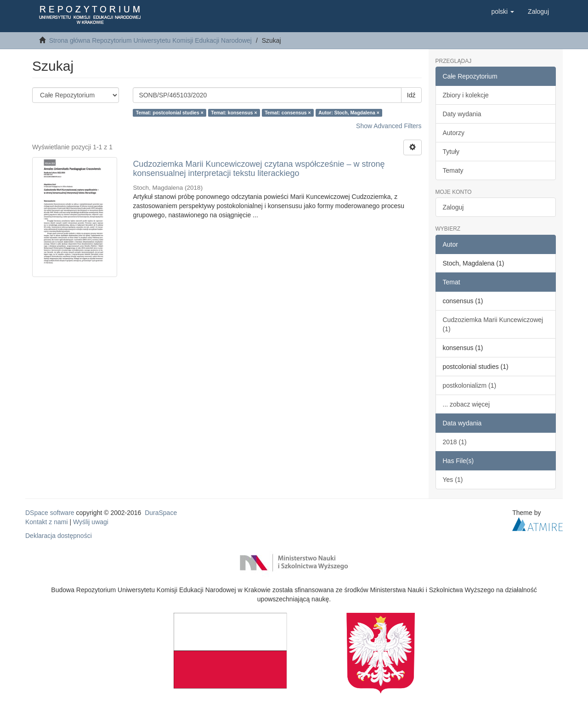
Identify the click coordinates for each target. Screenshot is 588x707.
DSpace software (50, 513)
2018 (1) (455, 442)
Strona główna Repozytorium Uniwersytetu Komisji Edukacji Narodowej (150, 40)
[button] (503, 11)
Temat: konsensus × (234, 113)
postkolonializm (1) (470, 385)
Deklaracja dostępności (59, 536)
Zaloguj (453, 207)
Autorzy (454, 133)
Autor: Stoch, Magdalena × (349, 113)
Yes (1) (453, 480)
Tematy (453, 170)
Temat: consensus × (288, 113)
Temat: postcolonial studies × (170, 113)
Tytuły (451, 152)
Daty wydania (462, 114)
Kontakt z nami (47, 522)
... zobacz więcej (466, 404)
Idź (411, 95)
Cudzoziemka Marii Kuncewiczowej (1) (493, 324)
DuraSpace (161, 513)
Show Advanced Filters (389, 126)
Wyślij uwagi (91, 522)
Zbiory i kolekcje (466, 95)
